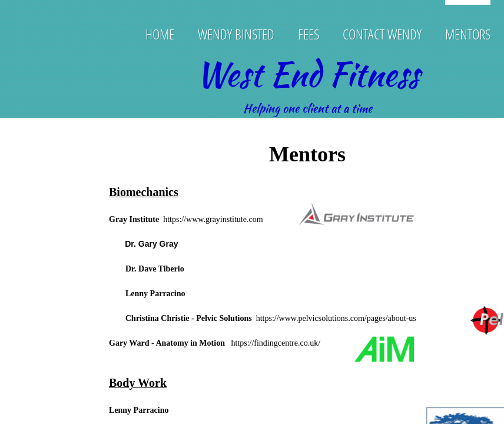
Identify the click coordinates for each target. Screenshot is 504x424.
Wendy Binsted (236, 34)
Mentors (468, 34)
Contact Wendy (382, 34)
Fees (309, 34)
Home (160, 34)
